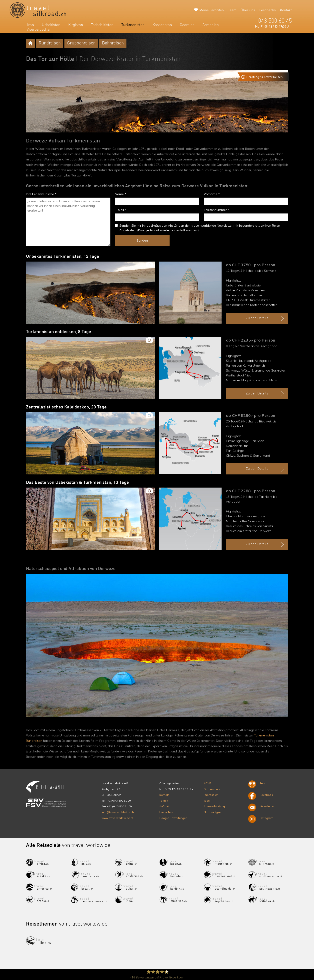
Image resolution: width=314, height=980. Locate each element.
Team (232, 10)
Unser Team (167, 812)
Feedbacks (268, 10)
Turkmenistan (133, 25)
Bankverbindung (214, 806)
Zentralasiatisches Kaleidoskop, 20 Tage (66, 407)
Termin (164, 801)
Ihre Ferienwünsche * (41, 194)
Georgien (187, 25)
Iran (31, 25)
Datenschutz (212, 789)
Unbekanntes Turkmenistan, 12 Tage (63, 257)
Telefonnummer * (217, 210)
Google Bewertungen (173, 818)
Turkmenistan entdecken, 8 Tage (59, 332)
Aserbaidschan (39, 30)
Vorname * (212, 194)
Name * (121, 194)
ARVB (207, 783)
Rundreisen (50, 43)
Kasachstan (162, 25)
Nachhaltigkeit (213, 812)
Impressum (211, 795)
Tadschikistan (102, 25)
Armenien (211, 25)
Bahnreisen (113, 43)
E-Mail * (121, 210)
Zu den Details (265, 318)
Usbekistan (51, 25)
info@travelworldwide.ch (118, 812)
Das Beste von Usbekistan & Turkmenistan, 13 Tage (77, 483)
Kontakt (286, 10)
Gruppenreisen (81, 43)
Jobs (207, 801)
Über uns (248, 10)
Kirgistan (76, 25)
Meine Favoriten (212, 10)
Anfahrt (164, 806)
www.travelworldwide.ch (118, 818)
